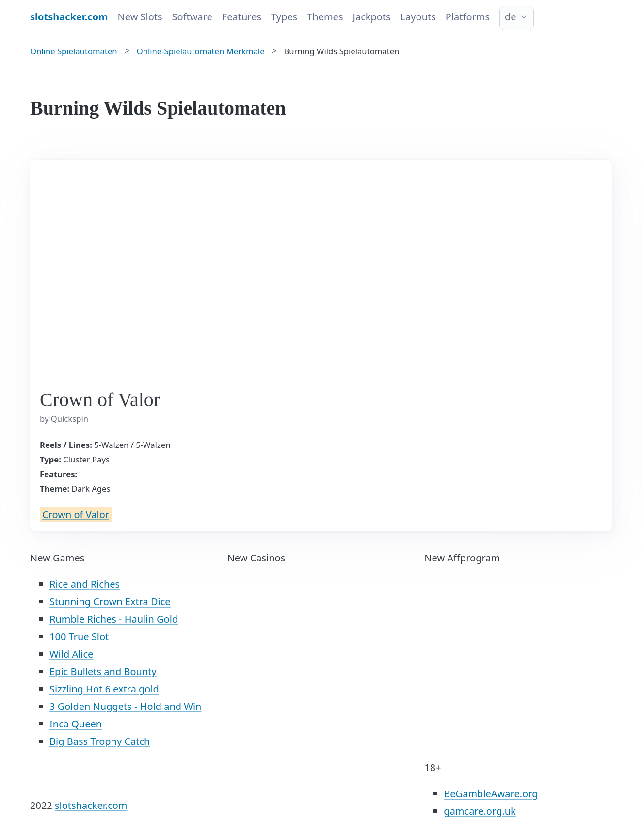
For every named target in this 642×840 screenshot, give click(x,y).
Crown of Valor (76, 514)
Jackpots (371, 17)
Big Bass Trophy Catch (100, 741)
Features (242, 17)
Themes (325, 17)
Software (192, 17)
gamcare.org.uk (480, 811)
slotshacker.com (91, 805)
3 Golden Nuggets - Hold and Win (125, 706)
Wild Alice (71, 654)
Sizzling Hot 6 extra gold (104, 689)
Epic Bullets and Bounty (103, 671)
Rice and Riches (85, 584)
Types (284, 17)
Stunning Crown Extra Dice (110, 601)
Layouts (418, 17)
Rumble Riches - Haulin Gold (114, 619)
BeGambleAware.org (491, 794)
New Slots (140, 17)
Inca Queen (76, 724)
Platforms (468, 17)
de (511, 17)
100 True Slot (79, 636)
